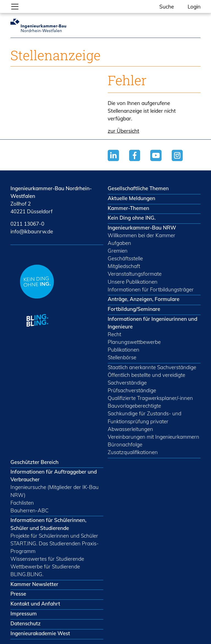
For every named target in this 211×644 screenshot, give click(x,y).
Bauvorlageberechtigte (134, 406)
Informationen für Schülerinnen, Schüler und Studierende (48, 524)
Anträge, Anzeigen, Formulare (144, 299)
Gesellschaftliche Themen (138, 188)
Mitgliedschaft (124, 266)
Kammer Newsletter (34, 584)
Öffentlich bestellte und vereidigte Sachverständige (146, 379)
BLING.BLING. (27, 574)
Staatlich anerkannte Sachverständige (152, 367)
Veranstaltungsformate (135, 274)
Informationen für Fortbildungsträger (151, 289)
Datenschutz (26, 623)
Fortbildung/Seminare (134, 309)
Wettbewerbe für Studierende (45, 566)
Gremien (118, 251)
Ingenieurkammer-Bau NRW (142, 228)
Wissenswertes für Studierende (47, 559)
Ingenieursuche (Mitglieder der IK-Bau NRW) (55, 491)
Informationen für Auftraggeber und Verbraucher (54, 476)
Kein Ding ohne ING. (132, 218)
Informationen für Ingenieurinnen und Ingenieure (152, 323)
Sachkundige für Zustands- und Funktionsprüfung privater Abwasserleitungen (145, 421)
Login (194, 7)
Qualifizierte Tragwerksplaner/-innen (150, 398)
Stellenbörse (122, 357)
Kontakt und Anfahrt (35, 604)
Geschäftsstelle (125, 258)
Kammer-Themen (128, 208)
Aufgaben (119, 243)
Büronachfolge (125, 444)
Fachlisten (22, 503)
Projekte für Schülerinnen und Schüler (54, 536)
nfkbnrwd (32, 231)
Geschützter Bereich (34, 462)
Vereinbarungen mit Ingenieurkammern (153, 437)
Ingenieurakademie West (40, 633)
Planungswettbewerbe (134, 342)
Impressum (24, 613)
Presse (18, 594)
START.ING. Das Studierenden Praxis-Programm (55, 547)
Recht (114, 334)
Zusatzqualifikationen (133, 452)
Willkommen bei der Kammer (141, 235)
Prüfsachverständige (132, 390)
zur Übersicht (123, 131)
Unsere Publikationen (133, 282)
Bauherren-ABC (30, 510)
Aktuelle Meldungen (131, 198)
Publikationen (123, 350)
